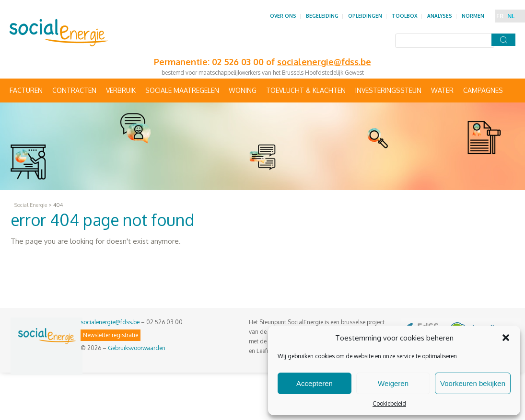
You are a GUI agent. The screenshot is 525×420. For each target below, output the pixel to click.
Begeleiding (322, 16)
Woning (243, 90)
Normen (473, 16)
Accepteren (315, 383)
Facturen (26, 90)
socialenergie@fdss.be (110, 322)
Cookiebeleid (389, 403)
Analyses (440, 16)
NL (511, 16)
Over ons (283, 16)
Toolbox (405, 16)
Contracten (74, 90)
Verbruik (121, 90)
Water (442, 90)
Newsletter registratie (111, 335)
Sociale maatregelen (182, 90)
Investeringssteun (388, 90)
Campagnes (483, 90)
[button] (506, 338)
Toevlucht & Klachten (306, 90)
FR (500, 16)
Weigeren (393, 383)
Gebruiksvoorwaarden (137, 348)
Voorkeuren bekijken (473, 383)
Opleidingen (365, 16)
